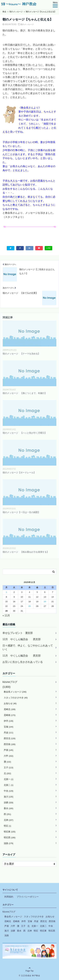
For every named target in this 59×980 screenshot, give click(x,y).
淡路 (8, 843)
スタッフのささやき (16, 698)
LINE (49, 248)
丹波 (8, 733)
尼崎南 (10, 715)
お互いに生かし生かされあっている (23, 662)
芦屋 (8, 750)
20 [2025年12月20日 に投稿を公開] (45, 602)
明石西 (10, 837)
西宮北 (10, 738)
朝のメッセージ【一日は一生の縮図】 (21, 512)
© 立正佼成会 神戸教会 (30, 976)
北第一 (9, 779)
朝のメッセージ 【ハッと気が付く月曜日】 (25, 433)
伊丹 (8, 721)
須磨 (8, 802)
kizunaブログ (10, 682)
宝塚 (8, 727)
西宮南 (10, 744)
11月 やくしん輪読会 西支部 (22, 656)
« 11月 (6, 615)
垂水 (8, 808)
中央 (8, 791)
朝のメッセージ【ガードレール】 (19, 473)
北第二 (9, 785)
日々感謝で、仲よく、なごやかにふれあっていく (28, 647)
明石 (7, 826)
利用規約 (9, 897)
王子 (8, 768)
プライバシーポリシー (28, 897)
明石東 (10, 832)
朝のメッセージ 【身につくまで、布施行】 (25, 393)
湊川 (8, 797)
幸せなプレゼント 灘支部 (18, 633)
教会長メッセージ (15, 692)
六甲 (8, 756)
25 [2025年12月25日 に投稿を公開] (29, 606)
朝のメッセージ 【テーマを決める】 (21, 354)
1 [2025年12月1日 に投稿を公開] (6, 592)
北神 (8, 820)
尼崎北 (10, 709)
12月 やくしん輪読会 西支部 (22, 639)
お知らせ (10, 703)
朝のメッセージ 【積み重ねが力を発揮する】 (26, 552)
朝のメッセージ (27, 24)
